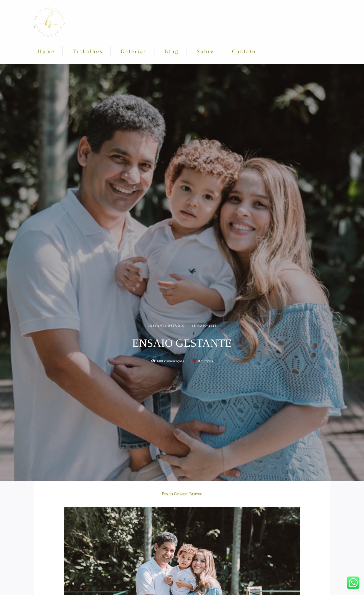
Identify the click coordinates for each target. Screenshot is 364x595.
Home (46, 51)
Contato (244, 51)
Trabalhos (88, 51)
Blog (172, 51)
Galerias (134, 51)
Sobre (205, 51)
